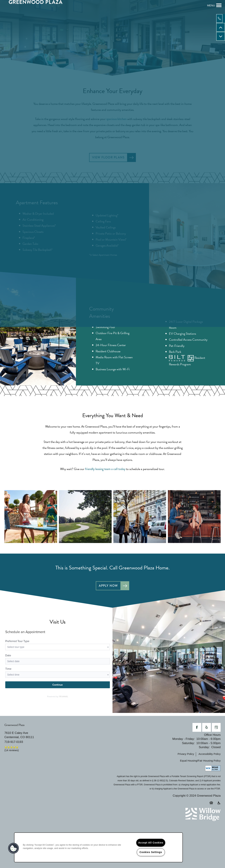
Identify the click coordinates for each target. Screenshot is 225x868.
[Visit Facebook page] (197, 729)
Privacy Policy (186, 755)
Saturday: (188, 744)
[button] (14, 848)
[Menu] (214, 5)
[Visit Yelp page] (207, 729)
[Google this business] (216, 729)
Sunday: (204, 748)
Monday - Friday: (184, 740)
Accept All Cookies (151, 843)
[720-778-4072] (221, 19)
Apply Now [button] (108, 587)
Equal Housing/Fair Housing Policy (200, 762)
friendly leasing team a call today (105, 470)
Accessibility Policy (210, 755)
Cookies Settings (151, 852)
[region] (98, 847)
